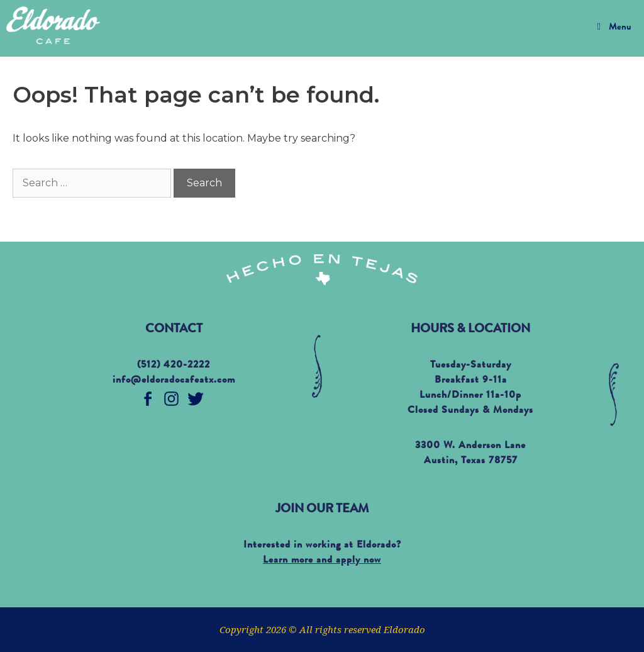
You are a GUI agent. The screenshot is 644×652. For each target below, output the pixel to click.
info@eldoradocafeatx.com (174, 381)
